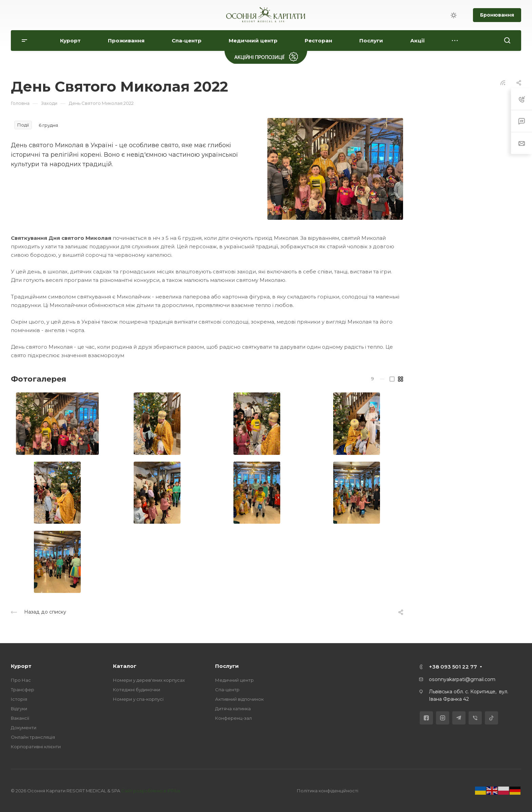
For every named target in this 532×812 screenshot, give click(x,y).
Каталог (125, 666)
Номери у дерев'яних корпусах (149, 680)
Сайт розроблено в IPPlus (151, 791)
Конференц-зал (233, 718)
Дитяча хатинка (233, 709)
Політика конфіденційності (328, 791)
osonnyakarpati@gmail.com (462, 679)
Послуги (227, 666)
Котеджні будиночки (137, 690)
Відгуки (19, 709)
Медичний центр (234, 680)
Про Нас (21, 680)
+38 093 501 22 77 (453, 667)
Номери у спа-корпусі (138, 699)
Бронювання (497, 15)
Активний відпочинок (239, 699)
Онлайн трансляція (33, 737)
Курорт (21, 666)
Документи (24, 728)
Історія (19, 699)
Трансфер (23, 690)
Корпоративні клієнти (36, 747)
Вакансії (20, 718)
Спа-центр (227, 690)
